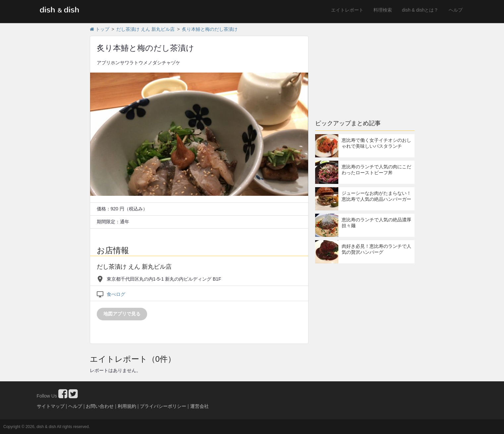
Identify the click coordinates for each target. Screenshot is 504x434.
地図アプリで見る (122, 314)
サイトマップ (51, 406)
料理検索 (383, 10)
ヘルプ (456, 10)
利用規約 (127, 406)
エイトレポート (347, 10)
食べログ (116, 294)
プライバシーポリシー (163, 406)
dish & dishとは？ (420, 10)
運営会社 (199, 406)
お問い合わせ (100, 406)
